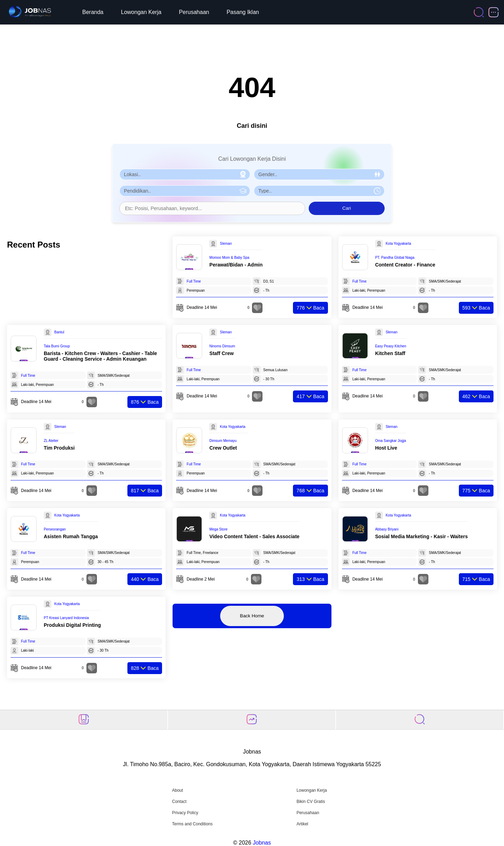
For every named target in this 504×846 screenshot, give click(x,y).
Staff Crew (221, 353)
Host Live (386, 448)
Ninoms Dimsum (222, 346)
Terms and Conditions (192, 824)
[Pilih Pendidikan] (185, 191)
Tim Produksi (59, 448)
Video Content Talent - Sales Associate (254, 536)
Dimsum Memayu (223, 441)
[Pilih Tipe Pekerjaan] (319, 191)
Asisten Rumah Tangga (71, 536)
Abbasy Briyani (387, 529)
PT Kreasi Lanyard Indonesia (66, 618)
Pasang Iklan (243, 12)
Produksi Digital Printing (72, 625)
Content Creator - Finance (405, 265)
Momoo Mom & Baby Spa (229, 258)
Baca (310, 308)
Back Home (252, 616)
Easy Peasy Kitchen (391, 346)
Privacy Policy (185, 813)
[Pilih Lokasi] (185, 174)
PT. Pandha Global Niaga (395, 258)
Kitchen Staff (390, 353)
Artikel (302, 824)
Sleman (226, 244)
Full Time (194, 281)
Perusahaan (194, 12)
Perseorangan (55, 529)
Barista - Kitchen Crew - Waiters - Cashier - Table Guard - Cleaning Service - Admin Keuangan (100, 356)
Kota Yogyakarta (398, 244)
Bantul (59, 332)
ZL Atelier (51, 441)
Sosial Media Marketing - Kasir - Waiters (422, 536)
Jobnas (262, 843)
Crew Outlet (223, 448)
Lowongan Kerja (141, 12)
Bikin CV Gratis (311, 802)
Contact (179, 802)
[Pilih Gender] (319, 174)
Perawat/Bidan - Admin (236, 265)
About (177, 790)
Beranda (93, 12)
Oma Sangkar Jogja (391, 441)
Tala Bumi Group (57, 346)
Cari (346, 208)
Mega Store (218, 529)
